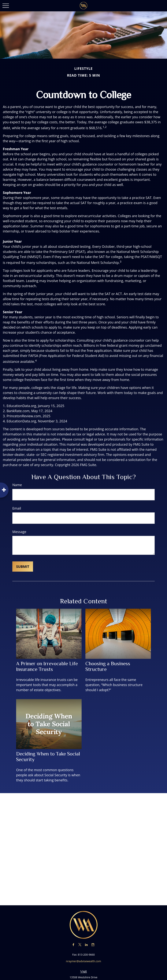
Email (17, 508)
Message (19, 532)
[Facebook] (73, 945)
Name (17, 485)
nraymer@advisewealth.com (84, 961)
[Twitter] (80, 945)
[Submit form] (23, 567)
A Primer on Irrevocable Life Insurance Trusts (47, 666)
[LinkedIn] (86, 945)
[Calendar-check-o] (93, 945)
